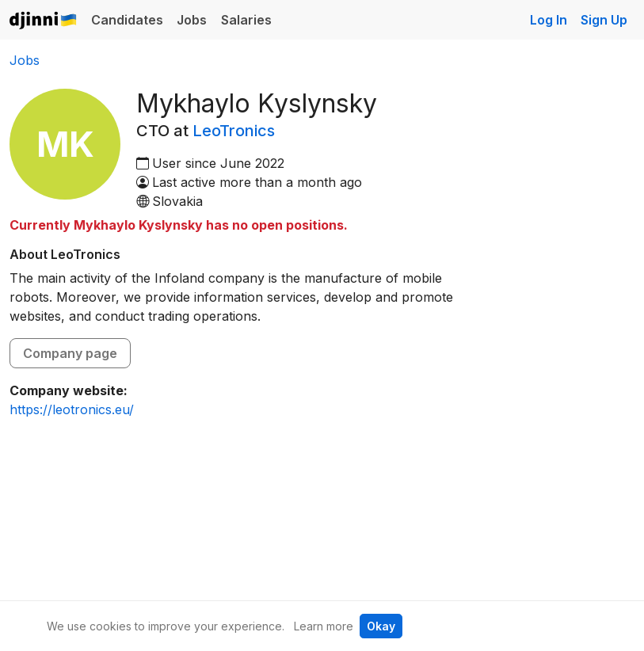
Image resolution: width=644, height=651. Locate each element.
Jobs (192, 20)
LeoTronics (234, 131)
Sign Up (604, 20)
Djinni (44, 21)
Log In (549, 20)
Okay (381, 626)
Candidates (127, 20)
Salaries (246, 20)
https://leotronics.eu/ (72, 409)
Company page (70, 353)
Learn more (324, 626)
